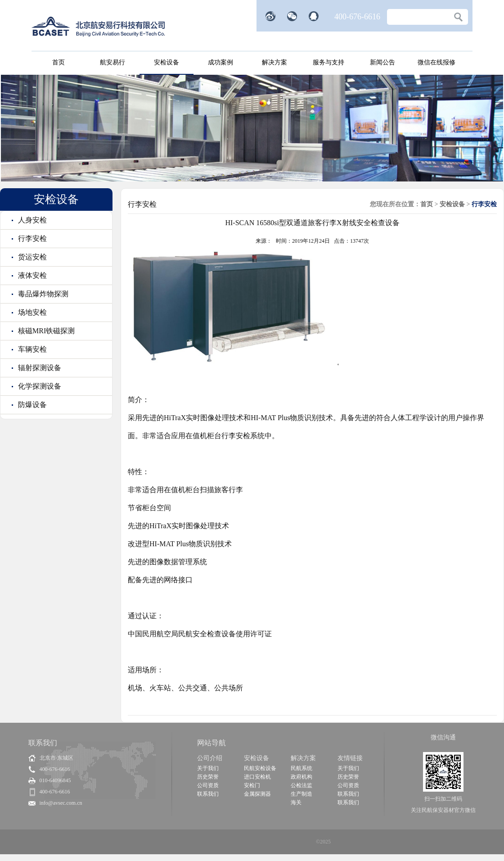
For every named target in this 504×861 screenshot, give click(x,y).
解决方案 (274, 62)
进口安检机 (257, 777)
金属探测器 (257, 794)
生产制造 (301, 794)
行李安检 (31, 238)
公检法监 (301, 785)
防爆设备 (31, 405)
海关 (296, 802)
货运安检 (31, 257)
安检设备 (166, 62)
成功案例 (220, 62)
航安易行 (112, 62)
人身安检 (31, 220)
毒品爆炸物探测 (42, 294)
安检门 (252, 785)
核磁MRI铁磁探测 (45, 331)
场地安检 (31, 312)
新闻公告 (382, 62)
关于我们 (208, 768)
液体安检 (31, 275)
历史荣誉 (208, 777)
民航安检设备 (260, 768)
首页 (58, 62)
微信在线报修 (436, 62)
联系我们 (208, 794)
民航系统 (301, 768)
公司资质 (208, 785)
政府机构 (301, 777)
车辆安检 (31, 349)
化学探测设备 (39, 386)
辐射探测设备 (39, 368)
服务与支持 (328, 62)
